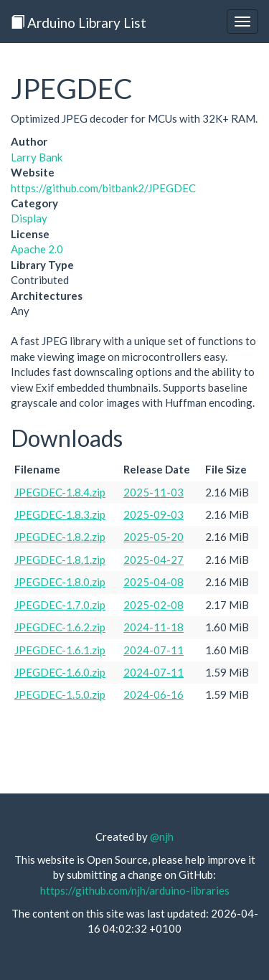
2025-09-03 (154, 514)
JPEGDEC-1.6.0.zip (60, 672)
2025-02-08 (154, 605)
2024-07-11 (154, 650)
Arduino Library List (79, 23)
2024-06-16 (154, 694)
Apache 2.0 (37, 249)
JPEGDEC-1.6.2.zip (60, 627)
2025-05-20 (154, 537)
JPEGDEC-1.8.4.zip (60, 492)
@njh (162, 837)
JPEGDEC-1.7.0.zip (60, 605)
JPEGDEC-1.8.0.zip (60, 582)
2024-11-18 (154, 627)
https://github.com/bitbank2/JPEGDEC (103, 188)
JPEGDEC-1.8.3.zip (60, 514)
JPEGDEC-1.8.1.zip (60, 560)
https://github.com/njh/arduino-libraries (135, 890)
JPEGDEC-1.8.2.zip (60, 537)
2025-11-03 (154, 492)
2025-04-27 (154, 560)
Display (29, 218)
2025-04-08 (154, 582)
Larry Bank (37, 157)
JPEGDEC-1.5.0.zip (60, 694)
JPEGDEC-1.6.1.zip (60, 650)
